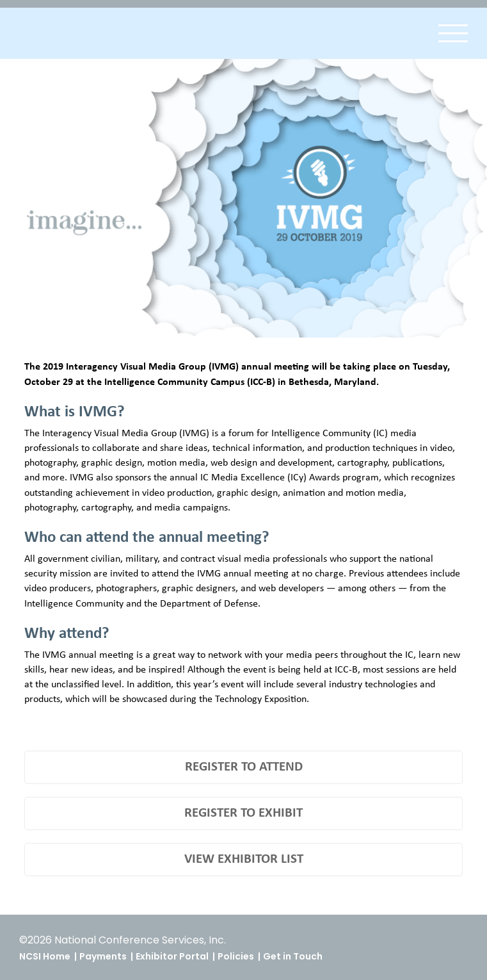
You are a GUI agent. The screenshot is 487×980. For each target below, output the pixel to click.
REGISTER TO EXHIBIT (243, 813)
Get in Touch (293, 956)
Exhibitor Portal (172, 956)
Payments (103, 956)
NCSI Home (45, 956)
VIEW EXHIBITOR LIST (244, 859)
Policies (236, 956)
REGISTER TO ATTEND (244, 767)
